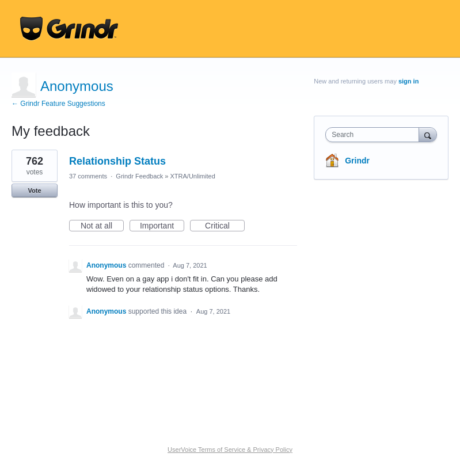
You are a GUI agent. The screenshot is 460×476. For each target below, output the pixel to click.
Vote (34, 191)
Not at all (102, 226)
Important (162, 226)
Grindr (357, 161)
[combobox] (375, 135)
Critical (225, 226)
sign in (408, 81)
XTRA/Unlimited (193, 176)
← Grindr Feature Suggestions (58, 104)
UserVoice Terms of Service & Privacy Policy (230, 450)
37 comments (88, 176)
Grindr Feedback (139, 176)
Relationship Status (117, 161)
